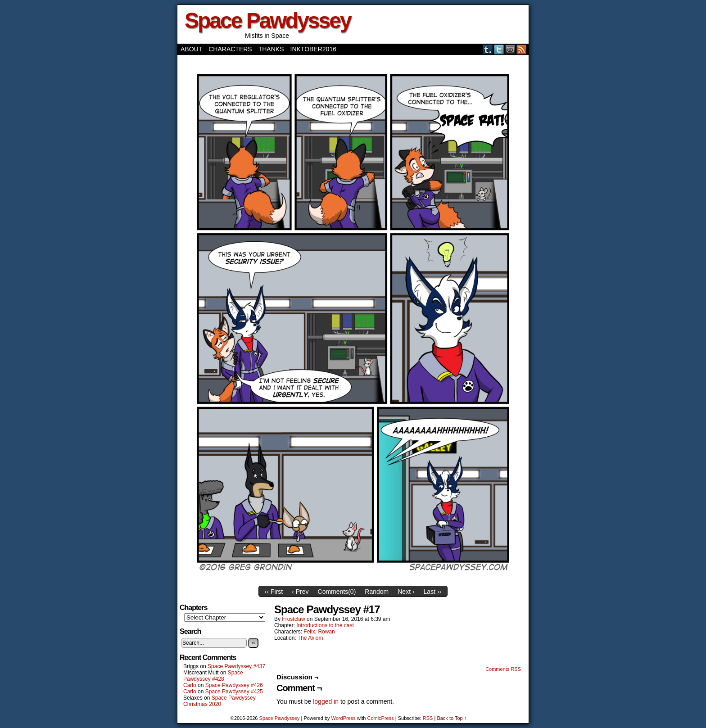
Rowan (326, 632)
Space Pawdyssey (268, 20)
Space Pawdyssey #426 (234, 685)
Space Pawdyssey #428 (213, 676)
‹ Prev (300, 592)
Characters (230, 49)
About (191, 49)
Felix (309, 632)
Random (377, 592)
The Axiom (310, 638)
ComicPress (380, 718)
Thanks (271, 49)
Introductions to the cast (325, 625)
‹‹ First (274, 592)
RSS (522, 49)
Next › (406, 592)
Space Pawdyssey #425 (234, 692)
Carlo (190, 685)
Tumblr (488, 49)
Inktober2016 (313, 49)
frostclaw (293, 619)
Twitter (499, 49)
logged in (326, 701)
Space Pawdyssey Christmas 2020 (219, 701)
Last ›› (433, 592)
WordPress (344, 718)
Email (510, 49)
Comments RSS (503, 669)
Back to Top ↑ (452, 718)
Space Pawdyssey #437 (236, 666)
